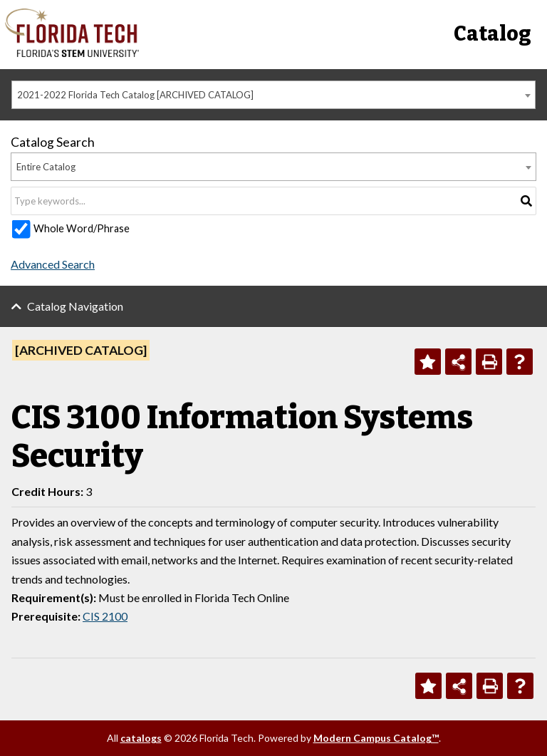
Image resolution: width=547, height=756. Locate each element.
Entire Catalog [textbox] (46, 167)
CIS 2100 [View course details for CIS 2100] (105, 616)
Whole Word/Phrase (82, 228)
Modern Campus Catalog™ (376, 738)
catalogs (141, 738)
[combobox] (273, 95)
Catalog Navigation (75, 306)
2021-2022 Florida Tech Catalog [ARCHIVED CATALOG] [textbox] (135, 95)
